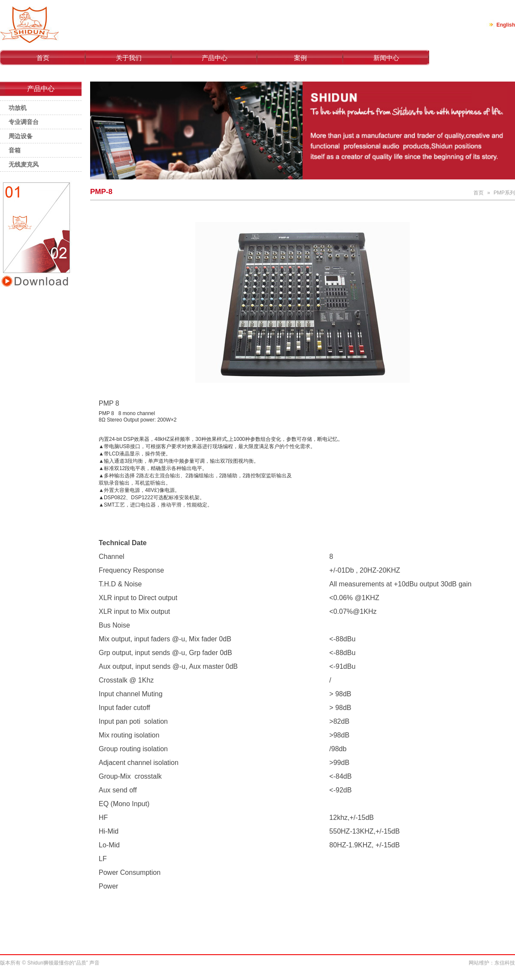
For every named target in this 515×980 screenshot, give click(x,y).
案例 (300, 58)
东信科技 (505, 963)
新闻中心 (386, 58)
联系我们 (472, 58)
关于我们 (129, 58)
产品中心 (215, 58)
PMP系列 (504, 193)
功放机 (18, 108)
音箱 (15, 150)
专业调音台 (24, 122)
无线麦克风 (24, 164)
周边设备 (21, 136)
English (506, 25)
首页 (43, 58)
